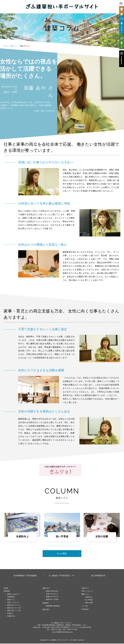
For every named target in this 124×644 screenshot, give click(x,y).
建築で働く (47, 610)
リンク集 (85, 606)
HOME (6, 46)
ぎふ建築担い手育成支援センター (62, 576)
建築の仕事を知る (54, 591)
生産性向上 (90, 597)
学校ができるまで (54, 594)
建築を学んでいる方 (16, 608)
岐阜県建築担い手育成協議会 (25, 576)
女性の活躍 (90, 603)
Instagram (86, 609)
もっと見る (62, 554)
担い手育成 (90, 600)
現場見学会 (12, 616)
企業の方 (11, 614)
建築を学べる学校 (54, 600)
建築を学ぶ (47, 588)
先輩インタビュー (15, 603)
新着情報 (7, 591)
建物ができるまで (15, 594)
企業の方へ (86, 588)
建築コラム (15, 46)
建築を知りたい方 (15, 605)
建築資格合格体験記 (55, 606)
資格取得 (46, 603)
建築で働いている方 (16, 611)
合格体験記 (12, 597)
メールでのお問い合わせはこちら (62, 632)
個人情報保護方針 (99, 576)
